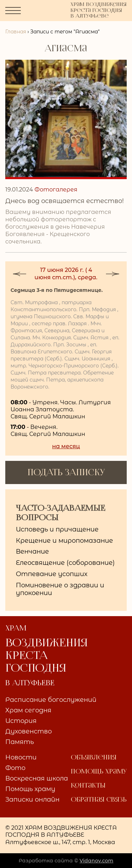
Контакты (88, 786)
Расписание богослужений (51, 700)
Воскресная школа (37, 779)
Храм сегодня (28, 711)
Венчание (32, 552)
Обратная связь (99, 800)
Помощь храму (30, 789)
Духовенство (29, 732)
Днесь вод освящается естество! (65, 201)
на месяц (66, 446)
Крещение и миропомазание (64, 541)
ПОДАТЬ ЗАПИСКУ (66, 472)
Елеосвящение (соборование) (65, 563)
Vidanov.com (96, 861)
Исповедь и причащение (57, 529)
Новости (21, 758)
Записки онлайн (32, 800)
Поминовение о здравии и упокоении (60, 589)
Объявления (94, 758)
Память (20, 742)
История (21, 721)
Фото (15, 768)
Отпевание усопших (52, 574)
